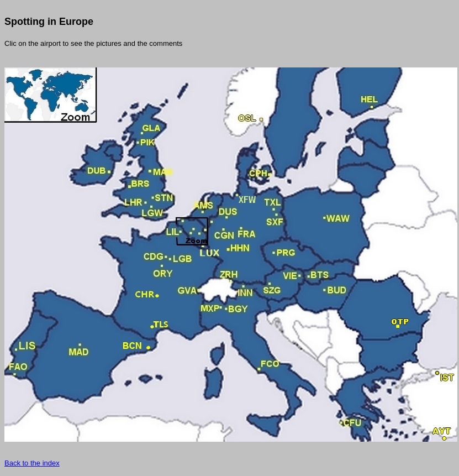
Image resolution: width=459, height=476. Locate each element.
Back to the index (32, 463)
